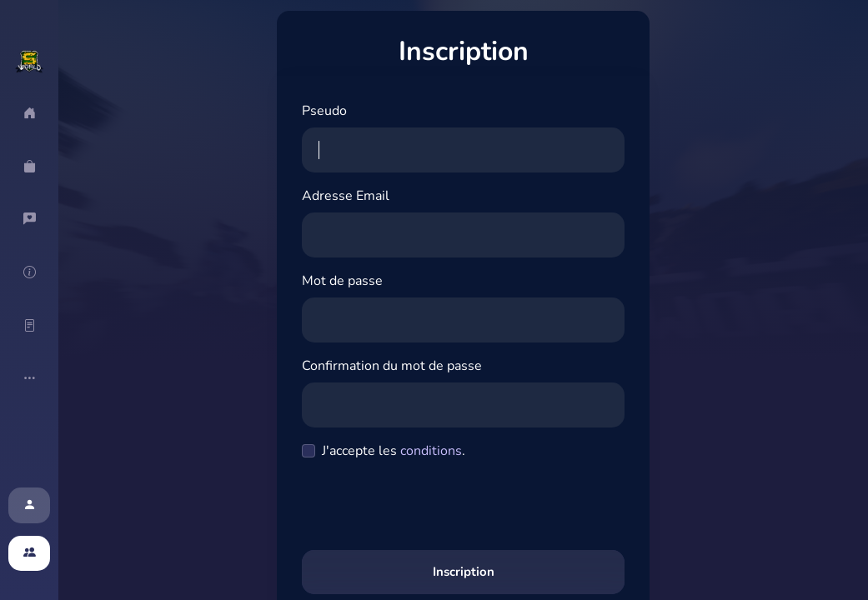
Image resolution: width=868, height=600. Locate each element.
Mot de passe (342, 281)
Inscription (464, 572)
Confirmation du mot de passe (392, 366)
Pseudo (324, 111)
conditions (431, 451)
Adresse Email (346, 196)
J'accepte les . (394, 451)
